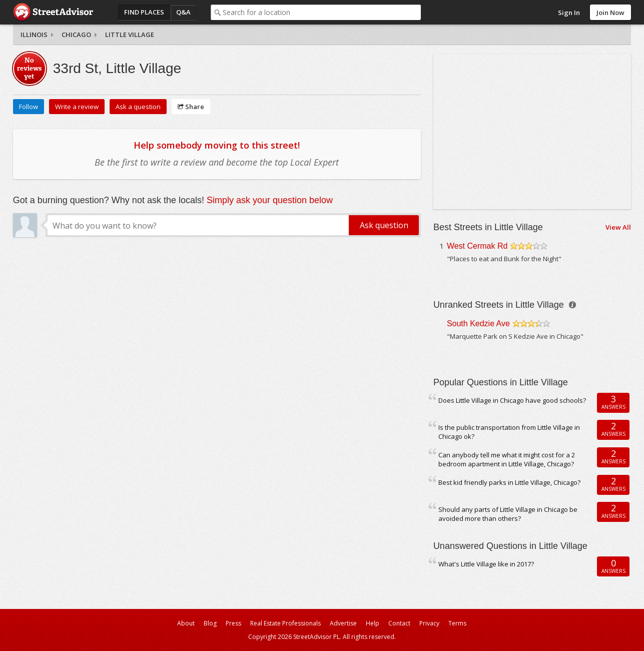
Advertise (343, 623)
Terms (457, 623)
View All (618, 227)
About (186, 623)
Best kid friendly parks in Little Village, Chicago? (509, 482)
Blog (210, 623)
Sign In (569, 13)
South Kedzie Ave (478, 323)
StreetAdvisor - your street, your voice (53, 12)
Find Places (144, 12)
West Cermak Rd (477, 246)
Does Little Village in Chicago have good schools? (512, 400)
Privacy (429, 623)
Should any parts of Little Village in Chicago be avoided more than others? (508, 514)
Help (373, 623)
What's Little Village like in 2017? (486, 564)
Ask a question (138, 107)
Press (233, 623)
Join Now (610, 13)
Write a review (77, 107)
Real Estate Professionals (285, 623)
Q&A (183, 12)
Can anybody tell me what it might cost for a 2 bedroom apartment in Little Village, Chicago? (507, 460)
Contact (399, 623)
